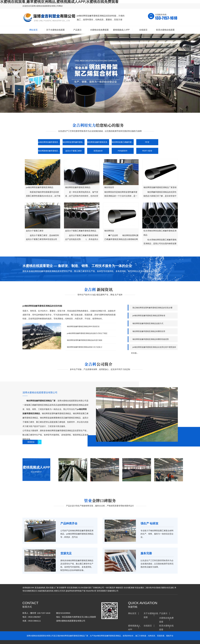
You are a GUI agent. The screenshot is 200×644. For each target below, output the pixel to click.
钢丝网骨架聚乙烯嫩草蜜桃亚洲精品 (123, 142)
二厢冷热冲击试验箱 (153, 588)
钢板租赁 (119, 588)
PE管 (147, 142)
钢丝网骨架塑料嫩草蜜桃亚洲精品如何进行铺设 (85, 340)
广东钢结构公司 (98, 588)
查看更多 (32, 442)
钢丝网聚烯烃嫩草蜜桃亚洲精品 (49, 151)
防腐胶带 (63, 588)
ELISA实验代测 (85, 588)
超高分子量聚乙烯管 (74, 151)
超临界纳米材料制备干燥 (76, 591)
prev (17, 74)
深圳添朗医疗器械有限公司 (108, 591)
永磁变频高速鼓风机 (46, 591)
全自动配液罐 (129, 588)
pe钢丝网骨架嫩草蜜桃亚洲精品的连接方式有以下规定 (87, 333)
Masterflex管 (91, 591)
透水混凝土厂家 (52, 588)
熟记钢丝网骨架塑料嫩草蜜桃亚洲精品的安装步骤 (152, 308)
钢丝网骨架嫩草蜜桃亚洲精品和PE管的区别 (83, 326)
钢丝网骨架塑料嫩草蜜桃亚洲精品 (74, 142)
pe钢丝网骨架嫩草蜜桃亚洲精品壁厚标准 (149, 316)
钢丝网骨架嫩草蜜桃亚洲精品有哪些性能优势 (151, 339)
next (183, 74)
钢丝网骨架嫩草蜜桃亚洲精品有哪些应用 (149, 331)
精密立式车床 (60, 591)
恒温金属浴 (139, 588)
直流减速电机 (40, 588)
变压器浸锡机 (72, 588)
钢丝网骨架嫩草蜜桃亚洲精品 (98, 142)
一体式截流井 (110, 588)
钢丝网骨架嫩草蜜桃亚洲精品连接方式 (148, 323)
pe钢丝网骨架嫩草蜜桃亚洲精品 (49, 142)
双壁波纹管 (98, 151)
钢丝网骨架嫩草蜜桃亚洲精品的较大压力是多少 (85, 347)
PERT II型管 (147, 151)
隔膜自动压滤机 (168, 588)
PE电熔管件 (123, 151)
